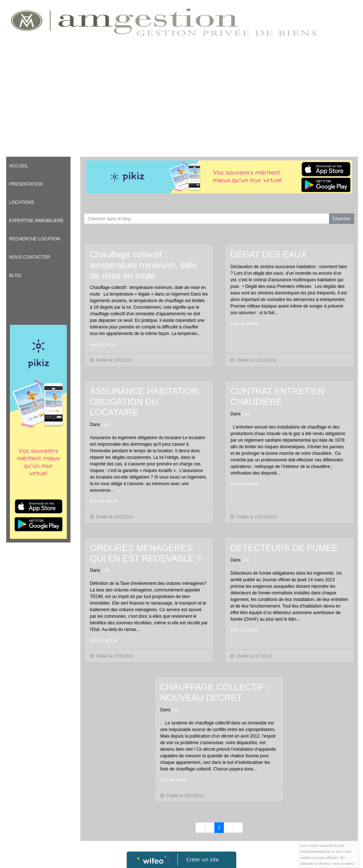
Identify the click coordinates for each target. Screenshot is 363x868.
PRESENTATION (26, 184)
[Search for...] (207, 219)
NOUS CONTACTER (30, 257)
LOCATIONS (22, 202)
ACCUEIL (19, 166)
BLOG (15, 275)
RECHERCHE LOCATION (35, 239)
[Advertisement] (181, 98)
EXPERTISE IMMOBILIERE (36, 221)
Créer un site (202, 859)
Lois (106, 425)
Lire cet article (104, 344)
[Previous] (200, 828)
